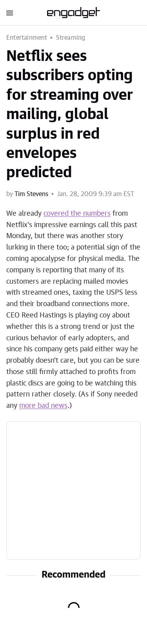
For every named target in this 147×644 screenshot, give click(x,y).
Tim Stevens (31, 194)
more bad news (43, 406)
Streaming (71, 38)
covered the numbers (77, 214)
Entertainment (27, 38)
